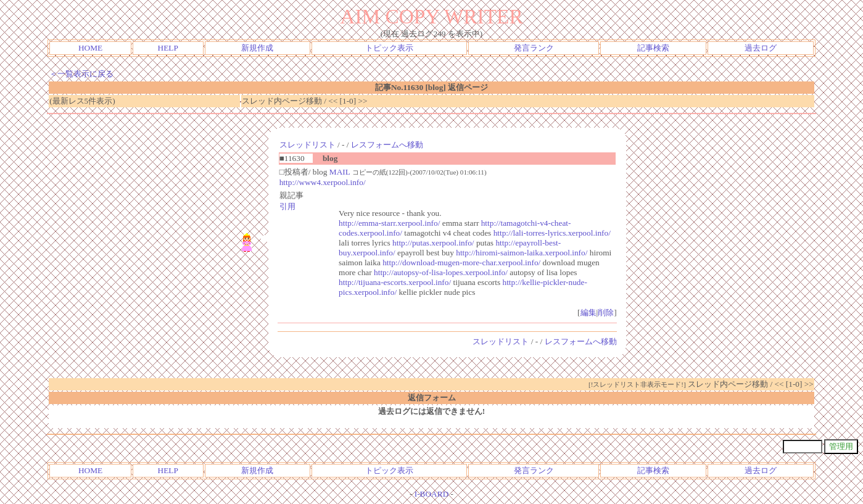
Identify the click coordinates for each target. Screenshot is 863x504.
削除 (606, 312)
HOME (90, 48)
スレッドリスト (308, 145)
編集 (588, 312)
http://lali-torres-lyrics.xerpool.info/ (552, 233)
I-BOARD (432, 494)
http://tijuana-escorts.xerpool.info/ (395, 282)
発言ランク (534, 48)
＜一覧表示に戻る (81, 74)
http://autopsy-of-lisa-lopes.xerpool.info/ (441, 272)
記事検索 (653, 48)
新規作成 (257, 48)
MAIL (340, 172)
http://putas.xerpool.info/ (433, 243)
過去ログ (761, 48)
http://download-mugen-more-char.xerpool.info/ (461, 262)
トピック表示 (389, 48)
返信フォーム (432, 398)
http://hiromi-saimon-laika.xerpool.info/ (522, 253)
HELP (168, 48)
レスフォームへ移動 (387, 145)
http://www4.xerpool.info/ (323, 182)
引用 (287, 206)
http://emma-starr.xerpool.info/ (389, 223)
